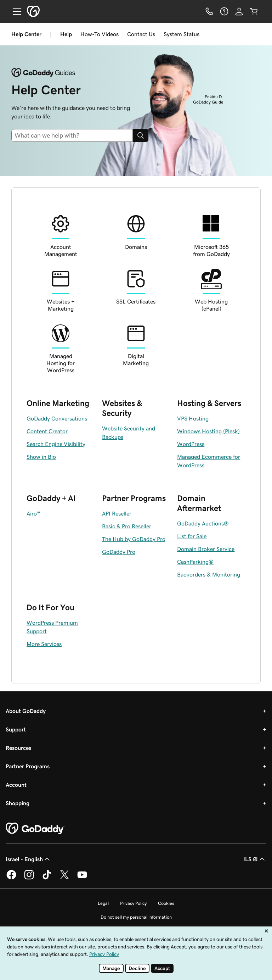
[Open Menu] (14, 11)
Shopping (18, 803)
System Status (182, 34)
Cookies (166, 903)
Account (16, 785)
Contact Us (141, 34)
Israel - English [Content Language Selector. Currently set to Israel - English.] (29, 859)
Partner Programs (28, 766)
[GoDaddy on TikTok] (47, 878)
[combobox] (75, 135)
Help (66, 34)
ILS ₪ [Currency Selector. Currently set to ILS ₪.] (255, 859)
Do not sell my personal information (136, 917)
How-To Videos (100, 34)
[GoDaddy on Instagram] (29, 878)
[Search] (141, 135)
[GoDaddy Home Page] (35, 829)
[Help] (224, 11)
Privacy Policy (133, 903)
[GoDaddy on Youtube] (82, 878)
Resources (18, 748)
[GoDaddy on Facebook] (11, 878)
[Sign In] (239, 11)
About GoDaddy (26, 711)
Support (16, 729)
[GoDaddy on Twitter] (64, 878)
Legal (103, 903)
